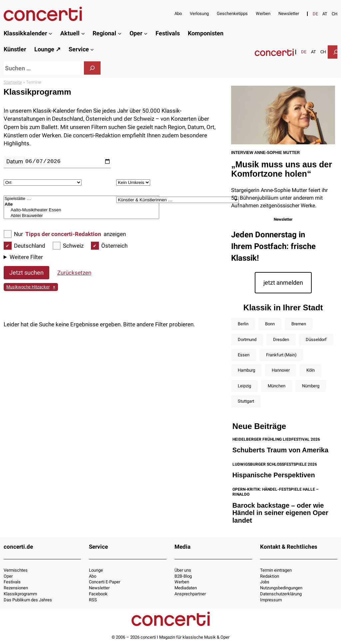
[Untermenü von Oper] (146, 33)
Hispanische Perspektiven (274, 475)
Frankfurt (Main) (281, 355)
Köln (311, 370)
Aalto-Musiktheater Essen (82, 210)
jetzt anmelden (283, 282)
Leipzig (244, 386)
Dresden (281, 339)
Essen (244, 355)
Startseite (13, 82)
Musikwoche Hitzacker (28, 287)
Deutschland (24, 246)
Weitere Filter (26, 257)
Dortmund (247, 339)
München (277, 386)
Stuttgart (246, 401)
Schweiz (68, 246)
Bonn (270, 324)
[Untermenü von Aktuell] (83, 33)
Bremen (299, 324)
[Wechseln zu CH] (335, 14)
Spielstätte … (82, 199)
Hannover (281, 370)
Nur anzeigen (65, 234)
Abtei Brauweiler (82, 216)
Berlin (243, 324)
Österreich (109, 246)
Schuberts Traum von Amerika (280, 450)
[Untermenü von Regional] (120, 33)
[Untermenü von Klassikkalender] (50, 33)
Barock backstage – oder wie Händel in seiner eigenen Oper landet (280, 513)
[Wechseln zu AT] (325, 14)
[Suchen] (92, 68)
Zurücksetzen (74, 273)
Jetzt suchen (26, 272)
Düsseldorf (316, 339)
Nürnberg (311, 386)
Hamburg (246, 370)
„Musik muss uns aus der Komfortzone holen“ (282, 169)
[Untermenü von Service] (92, 49)
